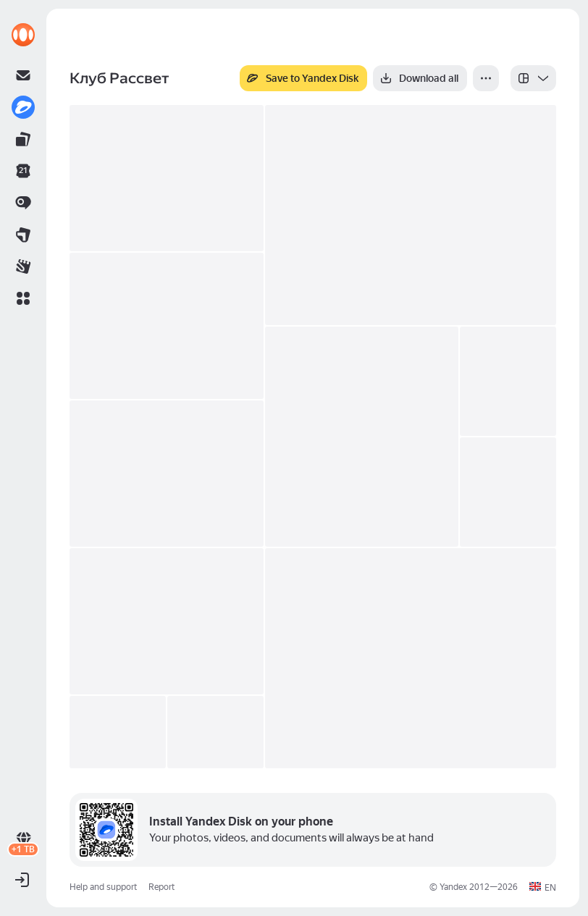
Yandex (453, 887)
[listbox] (533, 78)
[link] (23, 35)
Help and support (103, 887)
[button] (23, 298)
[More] (486, 78)
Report (161, 887)
